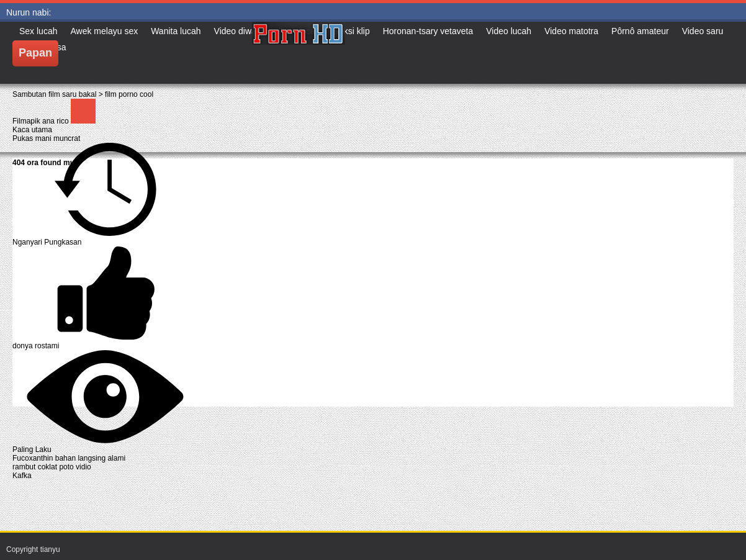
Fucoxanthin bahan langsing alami (69, 458)
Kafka (22, 476)
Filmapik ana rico (42, 121)
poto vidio (75, 467)
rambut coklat (36, 467)
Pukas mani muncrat (46, 138)
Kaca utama (32, 130)
